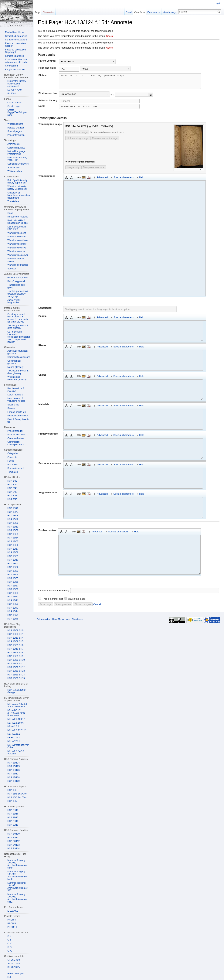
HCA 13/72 (13, 604)
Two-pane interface (91, 170)
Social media (14, 168)
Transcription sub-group (16, 286)
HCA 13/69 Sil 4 (15, 638)
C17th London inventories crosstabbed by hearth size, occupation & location (19, 337)
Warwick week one (17, 233)
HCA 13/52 (13, 530)
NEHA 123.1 (14, 734)
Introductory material (18, 217)
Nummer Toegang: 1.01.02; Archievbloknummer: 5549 (18, 864)
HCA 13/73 (13, 608)
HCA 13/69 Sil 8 (15, 653)
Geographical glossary (14, 362)
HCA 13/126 (14, 770)
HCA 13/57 (13, 549)
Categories (13, 453)
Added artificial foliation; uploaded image (139, 83)
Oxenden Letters (16, 438)
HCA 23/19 (13, 825)
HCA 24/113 (14, 845)
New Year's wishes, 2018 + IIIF (17, 159)
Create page (14, 106)
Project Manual (15, 431)
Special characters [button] (121, 180)
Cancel (97, 607)
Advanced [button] (99, 180)
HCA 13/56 (13, 545)
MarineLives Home (15, 32)
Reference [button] (86, 180)
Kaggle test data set (15, 70)
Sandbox (12, 269)
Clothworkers (12, 66)
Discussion (49, 12)
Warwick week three (17, 240)
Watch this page (77, 602)
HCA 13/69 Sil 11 (16, 664)
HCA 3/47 (12, 496)
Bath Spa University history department (17, 182)
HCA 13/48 (13, 516)
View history (169, 12)
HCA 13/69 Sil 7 (15, 649)
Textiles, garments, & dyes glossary (18, 327)
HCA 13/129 (14, 781)
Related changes (16, 128)
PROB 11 (12, 927)
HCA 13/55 (13, 541)
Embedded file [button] (81, 180)
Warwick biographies (18, 265)
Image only (70, 170)
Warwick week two (17, 237)
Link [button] (76, 180)
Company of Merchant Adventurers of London (17, 61)
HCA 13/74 (13, 611)
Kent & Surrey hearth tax (18, 421)
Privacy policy (43, 622)
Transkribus (13, 201)
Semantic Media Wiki (18, 164)
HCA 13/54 (13, 538)
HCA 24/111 (14, 838)
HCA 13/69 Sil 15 (16, 678)
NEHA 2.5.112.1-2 (17, 730)
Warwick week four (17, 244)
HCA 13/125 (14, 766)
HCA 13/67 (13, 586)
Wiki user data (15, 171)
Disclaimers (77, 622)
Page (37, 12)
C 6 (9, 940)
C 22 (10, 947)
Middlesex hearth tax (18, 416)
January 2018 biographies (14, 301)
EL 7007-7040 (14, 90)
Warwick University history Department (17, 188)
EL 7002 (12, 94)
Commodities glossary (19, 357)
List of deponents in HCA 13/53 (17, 228)
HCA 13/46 (13, 508)
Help (10, 977)
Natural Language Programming (16, 153)
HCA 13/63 (13, 571)
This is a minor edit (53, 602)
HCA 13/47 (13, 512)
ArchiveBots (13, 144)
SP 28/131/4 (14, 964)
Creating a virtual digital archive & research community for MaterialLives (18, 318)
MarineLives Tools (16, 435)
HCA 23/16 (13, 814)
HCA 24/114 (14, 849)
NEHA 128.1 (14, 741)
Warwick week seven (18, 255)
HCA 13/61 (13, 564)
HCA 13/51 (13, 527)
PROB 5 (12, 924)
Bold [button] (64, 180)
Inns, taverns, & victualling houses (16, 400)
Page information (16, 135)
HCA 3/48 (12, 499)
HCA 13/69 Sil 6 (15, 645)
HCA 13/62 (13, 567)
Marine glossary (15, 367)
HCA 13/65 (13, 578)
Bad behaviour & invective (16, 390)
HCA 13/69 (13, 593)
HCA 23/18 (13, 821)
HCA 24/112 (14, 841)
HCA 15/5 (12, 790)
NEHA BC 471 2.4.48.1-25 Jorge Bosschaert (16, 713)
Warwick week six (16, 251)
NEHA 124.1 (14, 738)
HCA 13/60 (13, 560)
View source (154, 12)
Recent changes (16, 974)
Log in (218, 3)
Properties (13, 465)
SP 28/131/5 (14, 967)
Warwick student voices (16, 260)
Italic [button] (69, 180)
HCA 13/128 (14, 777)
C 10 (10, 944)
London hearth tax (17, 412)
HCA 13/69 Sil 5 (15, 641)
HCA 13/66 (13, 582)
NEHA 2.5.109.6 (15, 723)
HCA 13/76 (13, 619)
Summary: (64, 594)
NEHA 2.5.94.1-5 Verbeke (16, 753)
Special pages (14, 131)
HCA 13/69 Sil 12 (16, 667)
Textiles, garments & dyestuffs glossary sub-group (18, 294)
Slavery (11, 408)
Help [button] (139, 180)
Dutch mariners (15, 395)
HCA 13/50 (13, 523)
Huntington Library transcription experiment (17, 84)
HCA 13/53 (13, 534)
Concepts (12, 457)
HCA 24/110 (14, 834)
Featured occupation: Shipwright (16, 51)
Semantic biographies (16, 36)
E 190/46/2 (13, 911)
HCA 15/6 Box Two (17, 797)
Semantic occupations (16, 40)
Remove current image (102, 141)
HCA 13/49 (13, 519)
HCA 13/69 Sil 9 (15, 656)
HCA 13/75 (13, 615)
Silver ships (13, 405)
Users (110, 36)
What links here (15, 124)
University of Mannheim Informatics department (19, 195)
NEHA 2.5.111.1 (15, 726)
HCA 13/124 (14, 763)
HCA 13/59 (13, 556)
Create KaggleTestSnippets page (17, 113)
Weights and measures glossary (17, 378)
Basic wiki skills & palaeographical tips (17, 222)
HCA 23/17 (13, 818)
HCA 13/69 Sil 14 (16, 675)
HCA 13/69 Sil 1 (15, 634)
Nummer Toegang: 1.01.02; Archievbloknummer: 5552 (18, 898)
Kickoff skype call (16, 281)
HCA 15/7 (12, 801)
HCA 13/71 (13, 600)
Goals (10, 213)
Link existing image (75, 141)
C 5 (9, 936)
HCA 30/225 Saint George (16, 691)
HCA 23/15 (13, 810)
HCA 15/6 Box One (17, 794)
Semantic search (16, 468)
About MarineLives (61, 622)
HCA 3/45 (12, 488)
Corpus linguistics (16, 148)
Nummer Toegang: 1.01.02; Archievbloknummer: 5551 (18, 887)
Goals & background (18, 278)
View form (139, 12)
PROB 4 (12, 920)
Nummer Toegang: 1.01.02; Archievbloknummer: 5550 (18, 875)
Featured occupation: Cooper (16, 45)
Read (129, 12)
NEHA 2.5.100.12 (16, 719)
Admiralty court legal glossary (18, 352)
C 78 (10, 951)
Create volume (15, 103)
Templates (13, 472)
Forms (11, 461)
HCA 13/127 (14, 774)
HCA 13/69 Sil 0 (15, 630)
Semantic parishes (14, 56)
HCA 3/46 (12, 492)
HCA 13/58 (13, 552)
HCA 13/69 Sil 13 (16, 671)
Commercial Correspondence (16, 443)
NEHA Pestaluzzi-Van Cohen (18, 746)
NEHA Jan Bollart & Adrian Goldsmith (17, 705)
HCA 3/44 (12, 485)
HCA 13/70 (13, 597)
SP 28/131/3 (14, 960)
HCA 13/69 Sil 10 (16, 660)
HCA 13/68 (13, 589)
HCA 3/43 (12, 481)
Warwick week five (17, 248)
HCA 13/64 (13, 575)
